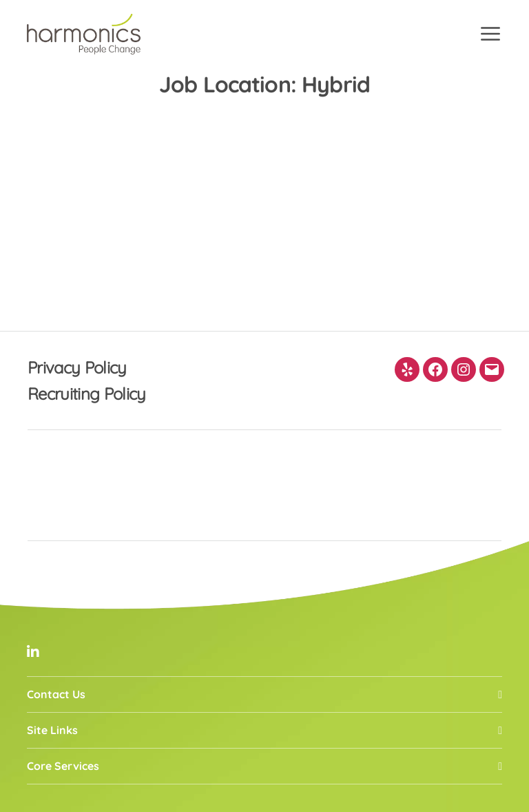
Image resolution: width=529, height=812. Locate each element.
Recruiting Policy (87, 394)
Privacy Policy (77, 367)
